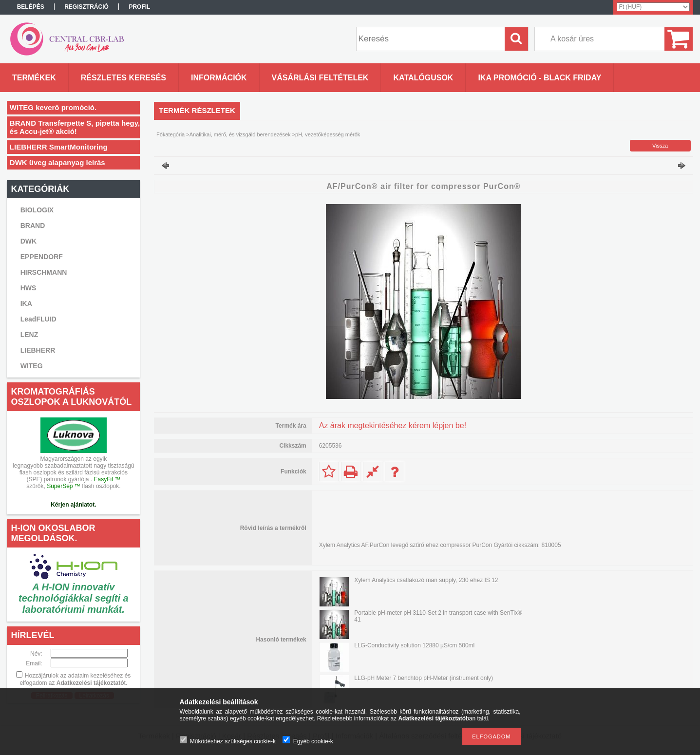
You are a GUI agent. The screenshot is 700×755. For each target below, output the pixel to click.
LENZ (29, 335)
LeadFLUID (38, 319)
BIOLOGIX (37, 210)
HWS (28, 288)
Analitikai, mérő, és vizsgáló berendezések (240, 134)
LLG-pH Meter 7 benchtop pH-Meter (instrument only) (424, 678)
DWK (28, 241)
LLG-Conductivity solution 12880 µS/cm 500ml (414, 645)
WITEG (32, 366)
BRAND (33, 226)
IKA (26, 303)
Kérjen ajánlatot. (73, 505)
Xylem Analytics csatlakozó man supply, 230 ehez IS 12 (426, 580)
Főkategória (170, 134)
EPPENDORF (42, 257)
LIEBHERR (38, 350)
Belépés (31, 7)
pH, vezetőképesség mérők (328, 134)
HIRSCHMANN (44, 272)
